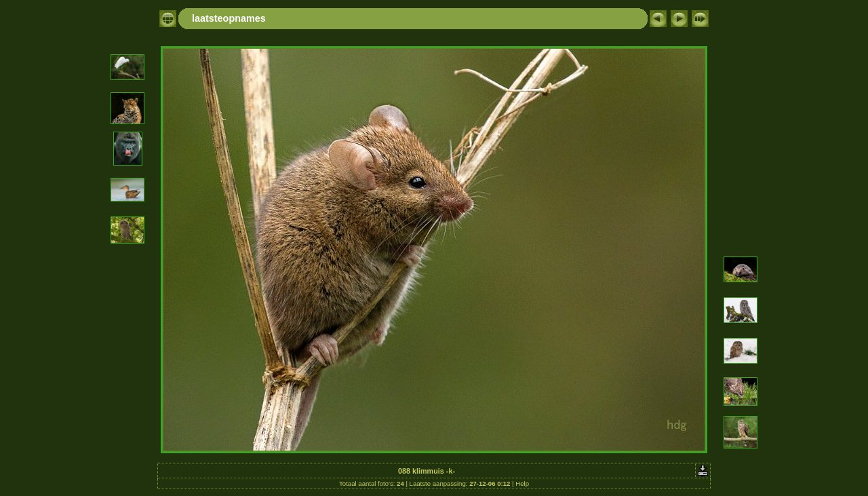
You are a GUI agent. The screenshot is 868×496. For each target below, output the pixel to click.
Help (522, 483)
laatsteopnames (229, 18)
